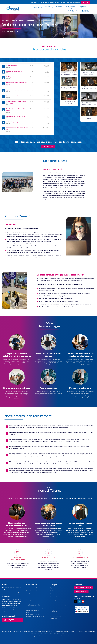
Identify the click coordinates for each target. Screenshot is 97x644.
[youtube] (83, 601)
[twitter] (76, 601)
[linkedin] (79, 601)
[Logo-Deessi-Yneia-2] (13, 6)
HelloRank (56, 636)
